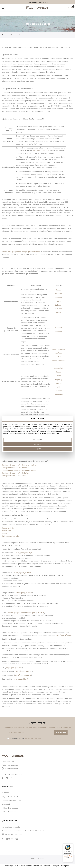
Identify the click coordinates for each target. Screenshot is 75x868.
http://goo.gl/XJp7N (23, 675)
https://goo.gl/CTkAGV (23, 573)
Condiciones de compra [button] (50, 866)
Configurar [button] (65, 866)
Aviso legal (6, 804)
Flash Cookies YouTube (10, 536)
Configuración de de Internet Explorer (19, 465)
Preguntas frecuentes (10, 797)
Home (4, 35)
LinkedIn (58, 305)
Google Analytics (58, 349)
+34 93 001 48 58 (11, 839)
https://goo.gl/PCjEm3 (16, 613)
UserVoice (58, 309)
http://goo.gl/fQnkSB (24, 593)
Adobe (59, 387)
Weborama (59, 395)
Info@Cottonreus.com (14, 834)
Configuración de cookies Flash (14, 476)
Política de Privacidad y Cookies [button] (27, 866)
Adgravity (58, 380)
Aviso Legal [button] (9, 866)
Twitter (58, 301)
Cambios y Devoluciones (11, 800)
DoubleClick (58, 368)
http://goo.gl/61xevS (14, 668)
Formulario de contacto (11, 827)
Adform (59, 383)
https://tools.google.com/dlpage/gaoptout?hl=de (21, 252)
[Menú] (71, 845)
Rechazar (37, 444)
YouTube (58, 294)
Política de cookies (9, 812)
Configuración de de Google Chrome (19, 470)
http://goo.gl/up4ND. (64, 635)
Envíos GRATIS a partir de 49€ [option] (38, 2)
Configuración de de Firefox (15, 468)
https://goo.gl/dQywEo (35, 613)
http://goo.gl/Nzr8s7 (22, 679)
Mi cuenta (5, 793)
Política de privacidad (10, 808)
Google (58, 290)
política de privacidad (33, 738)
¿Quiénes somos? (9, 761)
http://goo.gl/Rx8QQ (24, 671)
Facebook (58, 297)
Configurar (37, 440)
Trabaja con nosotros (10, 765)
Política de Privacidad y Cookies (47, 433)
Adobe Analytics (58, 361)
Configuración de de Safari (15, 473)
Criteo (58, 376)
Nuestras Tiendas (12, 769)
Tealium (58, 313)
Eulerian (59, 391)
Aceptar (38, 449)
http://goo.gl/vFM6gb (24, 553)
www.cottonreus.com (41, 151)
